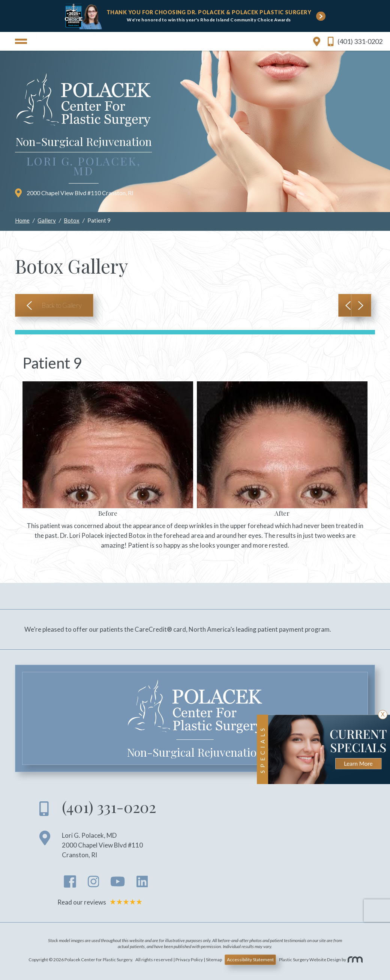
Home (22, 220)
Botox (72, 220)
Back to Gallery (62, 305)
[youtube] (118, 884)
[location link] (317, 41)
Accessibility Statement (250, 960)
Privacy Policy (189, 960)
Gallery (47, 220)
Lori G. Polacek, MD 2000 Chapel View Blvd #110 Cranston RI (102, 845)
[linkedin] (142, 884)
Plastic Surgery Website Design (310, 960)
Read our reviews (101, 902)
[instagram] (94, 884)
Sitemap (214, 960)
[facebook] (70, 884)
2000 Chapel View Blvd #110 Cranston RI (74, 193)
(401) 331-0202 (355, 41)
